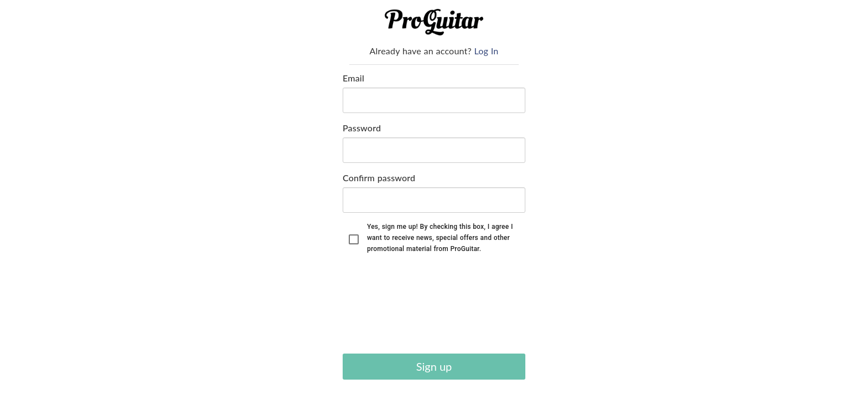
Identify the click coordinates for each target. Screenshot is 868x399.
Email (353, 78)
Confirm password (379, 178)
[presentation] (388, 305)
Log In (487, 51)
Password (362, 128)
